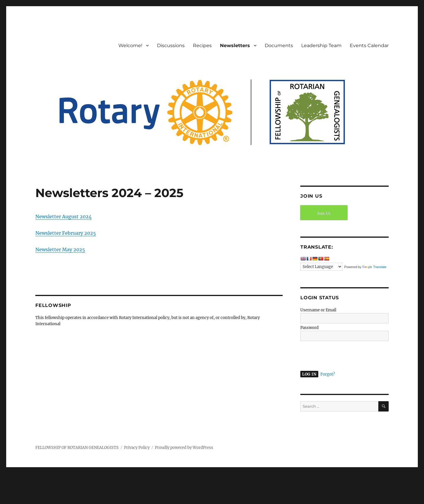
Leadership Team (321, 46)
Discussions (171, 46)
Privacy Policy (137, 448)
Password (309, 328)
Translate (374, 267)
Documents (279, 46)
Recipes (202, 46)
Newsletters (235, 46)
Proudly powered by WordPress (184, 448)
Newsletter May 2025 (60, 249)
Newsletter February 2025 (66, 233)
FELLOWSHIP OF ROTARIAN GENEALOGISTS (77, 448)
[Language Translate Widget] (321, 267)
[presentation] (340, 355)
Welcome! (130, 46)
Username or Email (318, 310)
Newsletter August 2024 (63, 217)
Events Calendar (369, 46)
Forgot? (328, 374)
